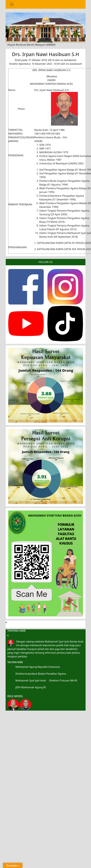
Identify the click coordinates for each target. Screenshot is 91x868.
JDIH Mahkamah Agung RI (31, 687)
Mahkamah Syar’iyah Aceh (31, 680)
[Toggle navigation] (12, 4)
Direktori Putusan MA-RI (63, 680)
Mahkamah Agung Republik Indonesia (38, 667)
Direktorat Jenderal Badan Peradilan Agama (41, 674)
